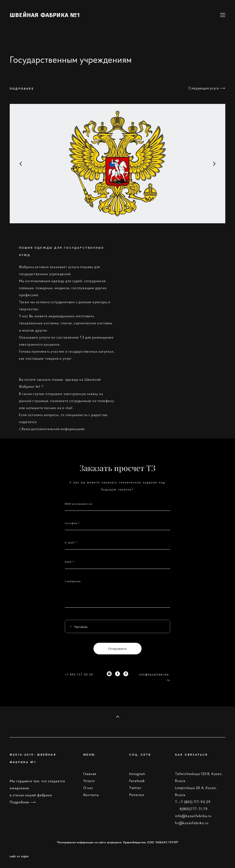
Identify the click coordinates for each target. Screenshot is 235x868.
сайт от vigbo (19, 857)
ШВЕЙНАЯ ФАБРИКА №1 (45, 15)
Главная (90, 774)
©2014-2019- (23, 754)
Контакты (91, 795)
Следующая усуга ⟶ (207, 88)
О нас (88, 788)
